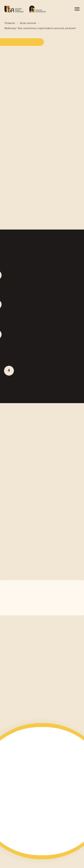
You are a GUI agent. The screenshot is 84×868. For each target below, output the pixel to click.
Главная (10, 23)
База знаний (28, 23)
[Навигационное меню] (77, 9)
